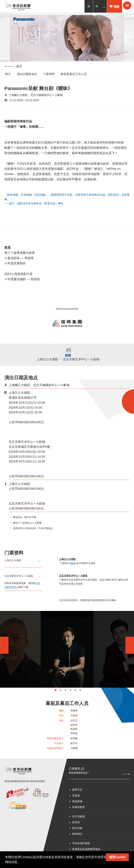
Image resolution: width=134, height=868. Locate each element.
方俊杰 (74, 724)
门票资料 (49, 74)
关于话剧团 (78, 826)
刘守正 (74, 729)
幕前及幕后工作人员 (74, 74)
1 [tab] (56, 698)
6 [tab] (80, 698)
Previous (4, 653)
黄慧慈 (74, 738)
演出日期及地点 (27, 74)
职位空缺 (77, 838)
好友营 (76, 832)
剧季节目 (77, 799)
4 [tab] (70, 698)
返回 (14, 67)
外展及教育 (78, 817)
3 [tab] (65, 698)
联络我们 (77, 844)
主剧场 (76, 805)
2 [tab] (60, 698)
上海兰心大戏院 (48, 366)
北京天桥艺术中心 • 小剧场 (82, 366)
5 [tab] (75, 698)
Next (130, 653)
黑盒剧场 (77, 811)
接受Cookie (117, 857)
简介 (8, 74)
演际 (72, 570)
